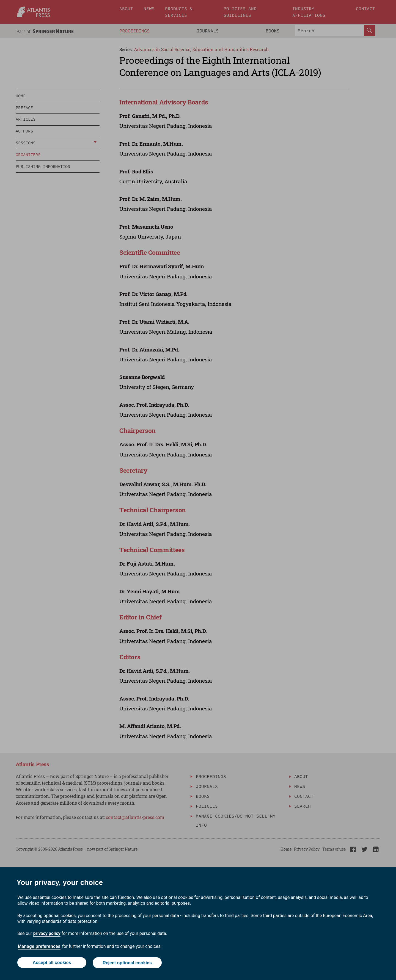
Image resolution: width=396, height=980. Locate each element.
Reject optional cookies (127, 963)
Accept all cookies (52, 963)
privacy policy (47, 934)
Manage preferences (39, 947)
